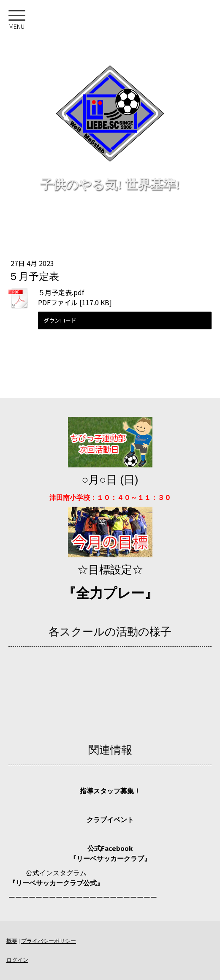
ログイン (17, 960)
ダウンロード (60, 320)
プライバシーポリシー (49, 941)
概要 (12, 941)
